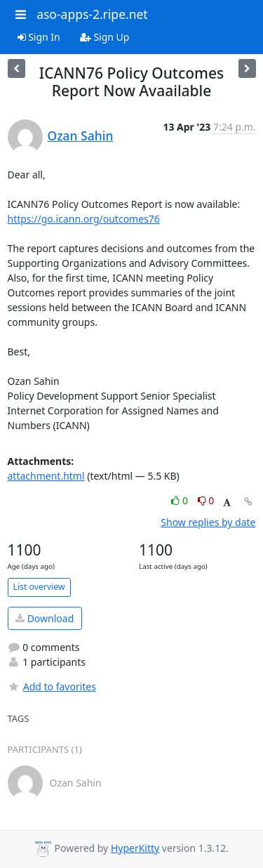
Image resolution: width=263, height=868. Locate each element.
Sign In (39, 37)
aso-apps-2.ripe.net (92, 14)
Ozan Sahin (81, 136)
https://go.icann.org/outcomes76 (84, 219)
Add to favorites (52, 686)
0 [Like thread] (181, 500)
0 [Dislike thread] (206, 500)
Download (45, 618)
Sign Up (105, 37)
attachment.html (46, 476)
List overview (39, 587)
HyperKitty (135, 848)
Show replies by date (208, 522)
